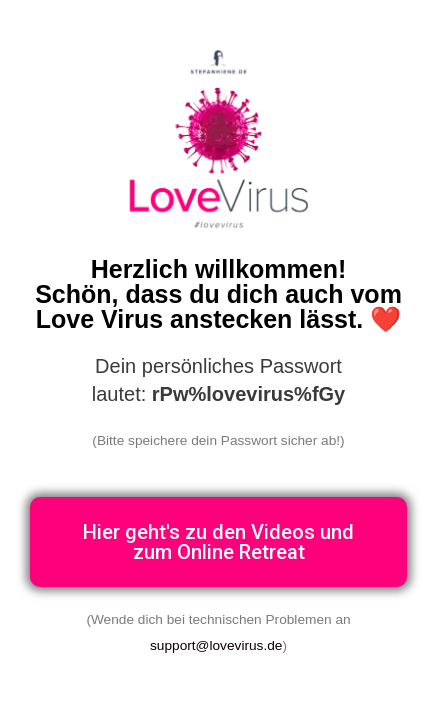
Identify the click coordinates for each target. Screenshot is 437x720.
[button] (218, 542)
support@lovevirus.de (216, 645)
